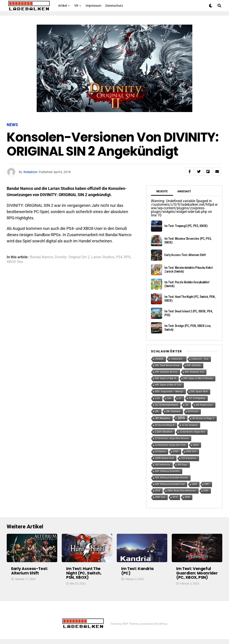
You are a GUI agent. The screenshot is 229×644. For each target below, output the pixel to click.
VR (76, 6)
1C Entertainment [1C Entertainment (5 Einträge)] (167, 405)
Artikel (63, 6)
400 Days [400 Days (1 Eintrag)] (182, 465)
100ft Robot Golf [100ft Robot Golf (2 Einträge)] (165, 458)
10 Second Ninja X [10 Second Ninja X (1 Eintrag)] (165, 425)
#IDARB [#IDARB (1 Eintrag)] (159, 359)
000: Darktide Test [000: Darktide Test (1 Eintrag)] (194, 372)
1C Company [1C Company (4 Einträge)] (197, 398)
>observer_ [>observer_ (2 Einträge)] (177, 359)
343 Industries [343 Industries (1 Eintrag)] (163, 465)
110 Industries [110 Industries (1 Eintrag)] (189, 458)
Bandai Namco (41, 257)
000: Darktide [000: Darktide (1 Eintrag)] (194, 365)
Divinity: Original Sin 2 (72, 257)
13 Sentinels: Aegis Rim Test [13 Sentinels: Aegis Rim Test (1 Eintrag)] (170, 445)
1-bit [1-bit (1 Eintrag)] (158, 398)
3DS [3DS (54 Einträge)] (181, 418)
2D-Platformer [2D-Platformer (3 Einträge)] (204, 405)
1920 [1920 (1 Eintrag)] (195, 484)
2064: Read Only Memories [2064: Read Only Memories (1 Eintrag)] (182, 491)
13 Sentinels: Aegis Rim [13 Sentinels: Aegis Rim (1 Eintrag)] (192, 432)
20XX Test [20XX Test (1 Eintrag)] (191, 452)
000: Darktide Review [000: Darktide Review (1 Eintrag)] (166, 372)
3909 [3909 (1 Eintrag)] (187, 497)
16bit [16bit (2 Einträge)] (196, 445)
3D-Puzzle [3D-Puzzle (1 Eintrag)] (193, 412)
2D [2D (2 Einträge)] (187, 405)
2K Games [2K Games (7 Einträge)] (173, 411)
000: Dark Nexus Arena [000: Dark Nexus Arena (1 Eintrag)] (167, 365)
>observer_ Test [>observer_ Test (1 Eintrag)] (200, 359)
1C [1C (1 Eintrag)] (180, 398)
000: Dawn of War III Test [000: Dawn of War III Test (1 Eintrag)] (168, 385)
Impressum (93, 6)
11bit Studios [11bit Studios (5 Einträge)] (164, 432)
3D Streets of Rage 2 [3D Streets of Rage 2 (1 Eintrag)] (203, 418)
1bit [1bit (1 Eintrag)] (169, 398)
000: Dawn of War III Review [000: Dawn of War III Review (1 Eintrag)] (198, 378)
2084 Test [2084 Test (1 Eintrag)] (160, 497)
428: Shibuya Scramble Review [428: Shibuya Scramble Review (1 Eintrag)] (172, 478)
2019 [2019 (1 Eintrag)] (158, 491)
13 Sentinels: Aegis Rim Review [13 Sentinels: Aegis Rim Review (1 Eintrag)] (172, 438)
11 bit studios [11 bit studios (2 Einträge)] (190, 425)
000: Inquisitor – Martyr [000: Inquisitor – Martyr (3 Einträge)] (169, 392)
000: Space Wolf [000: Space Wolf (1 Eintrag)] (199, 392)
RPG (127, 257)
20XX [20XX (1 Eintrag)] (176, 452)
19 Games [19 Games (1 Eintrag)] (160, 452)
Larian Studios (103, 257)
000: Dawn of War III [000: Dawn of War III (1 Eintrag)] (166, 378)
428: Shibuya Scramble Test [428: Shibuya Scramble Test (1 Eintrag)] (170, 484)
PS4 (119, 257)
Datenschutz (114, 6)
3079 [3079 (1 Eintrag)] (175, 497)
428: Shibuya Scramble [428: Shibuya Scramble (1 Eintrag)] (168, 471)
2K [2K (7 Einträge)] (157, 411)
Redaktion (31, 172)
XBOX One (15, 262)
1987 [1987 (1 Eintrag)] (207, 484)
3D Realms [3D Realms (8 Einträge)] (163, 418)
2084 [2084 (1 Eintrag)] (206, 491)
